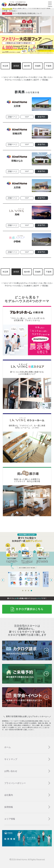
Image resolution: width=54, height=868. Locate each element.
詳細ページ (13, 117)
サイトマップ (11, 759)
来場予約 (41, 117)
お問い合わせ (11, 771)
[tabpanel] (27, 579)
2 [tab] (26, 591)
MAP (27, 117)
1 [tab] (23, 591)
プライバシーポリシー (15, 783)
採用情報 (9, 807)
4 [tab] (31, 591)
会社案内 (9, 795)
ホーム (8, 747)
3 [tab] (29, 591)
